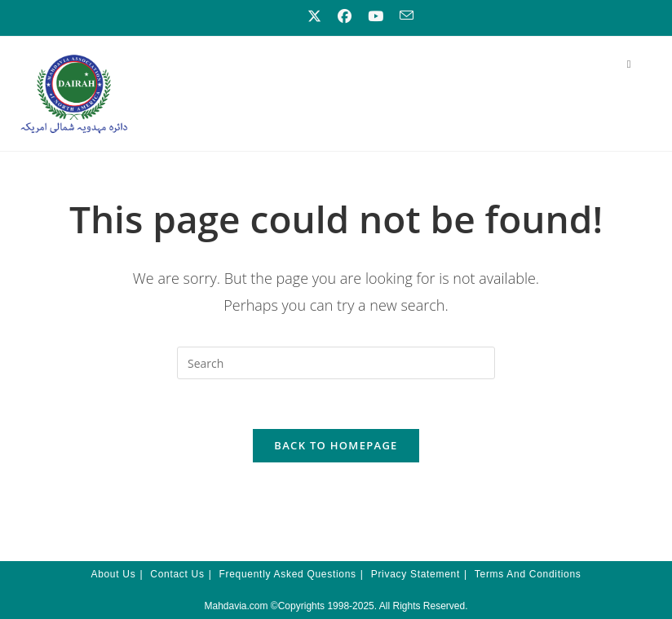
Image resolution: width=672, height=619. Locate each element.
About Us (113, 574)
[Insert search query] (336, 363)
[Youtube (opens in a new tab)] (376, 16)
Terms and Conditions (528, 574)
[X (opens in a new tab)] (314, 16)
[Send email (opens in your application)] (402, 16)
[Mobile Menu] (629, 64)
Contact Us (177, 574)
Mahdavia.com (236, 606)
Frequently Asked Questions (288, 574)
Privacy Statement (416, 574)
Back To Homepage (336, 445)
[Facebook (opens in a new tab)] (345, 16)
